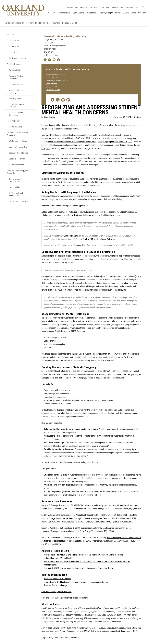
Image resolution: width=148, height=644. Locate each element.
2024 (75, 23)
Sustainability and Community (16, 114)
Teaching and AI (15, 98)
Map (82, 8)
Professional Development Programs (17, 134)
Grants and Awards (17, 187)
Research (129, 8)
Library (70, 8)
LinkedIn (134, 631)
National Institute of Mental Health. (58, 558)
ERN (136, 8)
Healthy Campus (106, 13)
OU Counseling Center (70, 236)
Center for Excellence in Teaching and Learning (26, 23)
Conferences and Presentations (16, 180)
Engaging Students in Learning (17, 105)
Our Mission (14, 40)
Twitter (124, 631)
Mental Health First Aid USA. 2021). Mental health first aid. (68, 555)
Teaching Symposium (15, 165)
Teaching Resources (15, 64)
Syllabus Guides (15, 70)
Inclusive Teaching (16, 84)
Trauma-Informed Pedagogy (55, 585)
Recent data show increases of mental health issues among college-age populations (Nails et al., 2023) (90, 142)
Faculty (118, 13)
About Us (10, 34)
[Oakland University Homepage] (23, 10)
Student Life (92, 13)
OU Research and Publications (16, 194)
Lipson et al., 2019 (98, 138)
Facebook (116, 631)
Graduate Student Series (18, 153)
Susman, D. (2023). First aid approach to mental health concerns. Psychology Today (78, 568)
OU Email (105, 8)
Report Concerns (117, 8)
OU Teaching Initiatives (18, 58)
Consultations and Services (18, 201)
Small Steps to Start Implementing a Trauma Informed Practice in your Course (76, 582)
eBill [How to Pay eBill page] (76, 8)
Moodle (89, 8)
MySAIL (97, 8)
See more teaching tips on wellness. (57, 592)
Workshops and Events (18, 141)
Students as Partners (17, 159)
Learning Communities (18, 147)
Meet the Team (15, 46)
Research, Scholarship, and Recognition (17, 172)
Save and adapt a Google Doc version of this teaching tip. (65, 598)
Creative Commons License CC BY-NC (75, 631)
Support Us (14, 52)
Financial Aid (65, 13)
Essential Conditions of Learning (57, 579)
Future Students (79, 13)
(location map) (50, 49)
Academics (53, 13)
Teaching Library (13, 121)
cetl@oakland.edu (51, 55)
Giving (133, 13)
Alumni (126, 13)
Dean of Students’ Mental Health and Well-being (96, 239)
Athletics (142, 13)
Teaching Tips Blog (60, 23)
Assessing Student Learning (16, 91)
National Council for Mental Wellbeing (107, 555)
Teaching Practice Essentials (16, 77)
